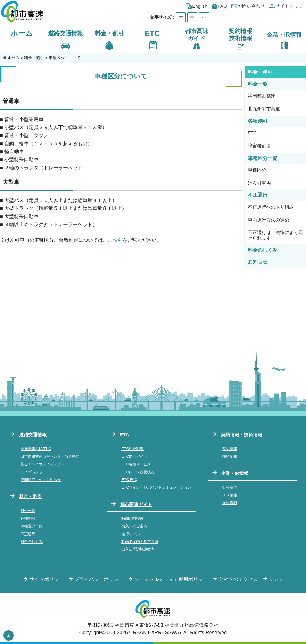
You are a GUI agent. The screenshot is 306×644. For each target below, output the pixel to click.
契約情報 (230, 449)
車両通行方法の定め (269, 220)
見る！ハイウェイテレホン (43, 464)
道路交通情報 (33, 435)
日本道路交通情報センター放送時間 (50, 456)
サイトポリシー (47, 579)
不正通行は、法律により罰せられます (275, 235)
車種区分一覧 (32, 526)
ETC (152, 33)
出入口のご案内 (134, 526)
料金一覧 (28, 511)
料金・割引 (34, 58)
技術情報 (230, 456)
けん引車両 (259, 183)
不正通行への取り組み (271, 207)
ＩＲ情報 (230, 495)
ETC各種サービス (136, 464)
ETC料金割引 (132, 449)
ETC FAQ (129, 480)
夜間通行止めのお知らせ (41, 480)
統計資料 (230, 503)
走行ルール (131, 534)
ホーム (22, 33)
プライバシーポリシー (99, 579)
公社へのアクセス (238, 579)
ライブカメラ (32, 472)
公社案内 (230, 487)
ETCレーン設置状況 (138, 472)
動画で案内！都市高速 (140, 542)
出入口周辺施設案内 (138, 549)
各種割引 (28, 518)
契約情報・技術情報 (242, 435)
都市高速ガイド (136, 505)
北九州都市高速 (264, 109)
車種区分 (257, 170)
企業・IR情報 (235, 473)
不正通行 (28, 534)
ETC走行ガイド (134, 456)
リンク (276, 579)
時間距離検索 (132, 518)
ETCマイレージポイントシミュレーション (156, 487)
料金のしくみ (32, 542)
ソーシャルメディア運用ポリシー (171, 579)
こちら (115, 240)
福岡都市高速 (262, 96)
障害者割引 (259, 146)
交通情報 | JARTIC (36, 449)
